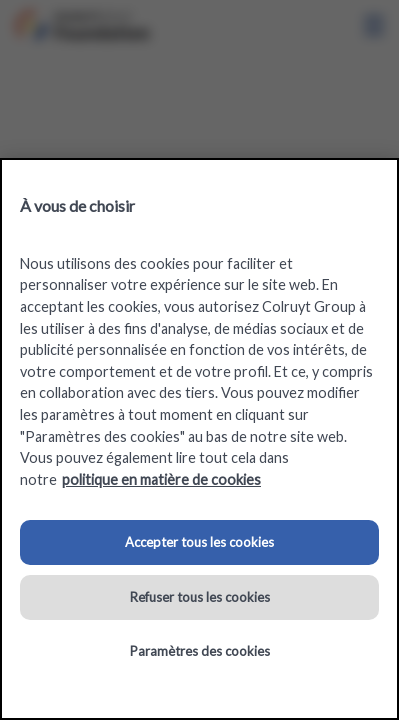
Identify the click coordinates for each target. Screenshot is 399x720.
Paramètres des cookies (200, 651)
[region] (199, 439)
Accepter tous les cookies (199, 542)
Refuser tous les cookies (200, 597)
